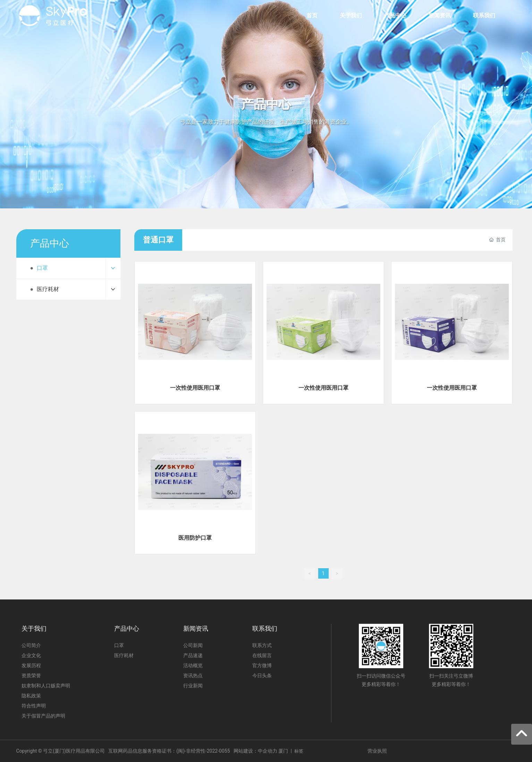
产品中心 (266, 104)
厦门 (283, 751)
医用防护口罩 (195, 538)
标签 (299, 751)
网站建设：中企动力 (255, 751)
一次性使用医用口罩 (195, 388)
